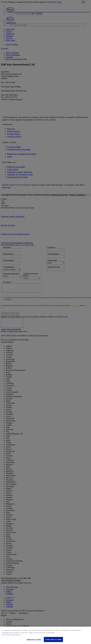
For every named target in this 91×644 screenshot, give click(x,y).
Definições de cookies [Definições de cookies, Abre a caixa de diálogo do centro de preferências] (34, 639)
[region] (45, 635)
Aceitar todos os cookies (53, 639)
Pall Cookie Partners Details (11, 635)
